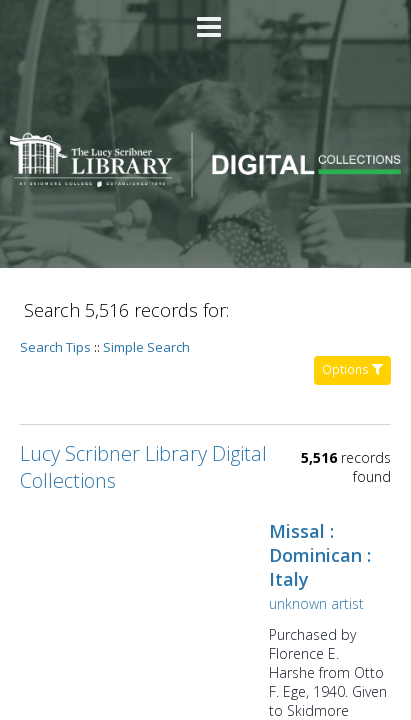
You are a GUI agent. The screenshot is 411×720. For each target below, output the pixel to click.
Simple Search (146, 347)
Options (352, 369)
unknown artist (316, 603)
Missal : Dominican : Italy (320, 555)
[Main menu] (206, 19)
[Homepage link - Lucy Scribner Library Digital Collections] (205, 191)
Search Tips (55, 347)
